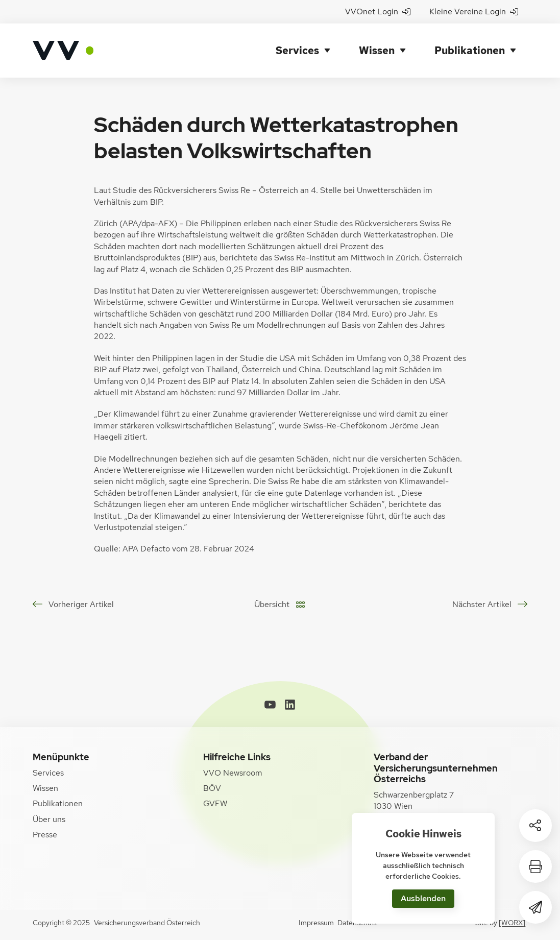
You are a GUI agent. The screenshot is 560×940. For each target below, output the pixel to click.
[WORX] (512, 923)
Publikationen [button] (470, 51)
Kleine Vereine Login (474, 11)
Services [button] (297, 51)
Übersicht (272, 604)
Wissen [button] (377, 51)
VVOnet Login (378, 11)
